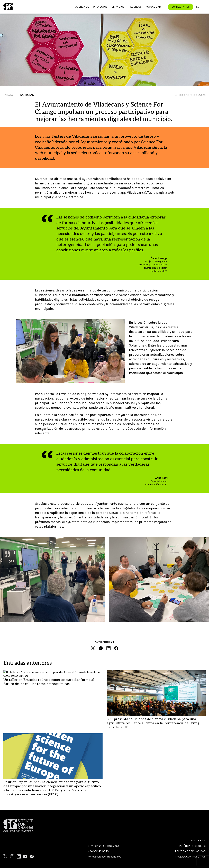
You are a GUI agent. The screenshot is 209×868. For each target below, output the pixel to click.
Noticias (27, 95)
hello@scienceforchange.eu (105, 857)
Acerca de (82, 7)
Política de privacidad (190, 851)
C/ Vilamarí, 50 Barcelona (103, 846)
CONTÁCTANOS (181, 7)
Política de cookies (192, 846)
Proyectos (100, 7)
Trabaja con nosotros (190, 857)
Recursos (135, 7)
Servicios (118, 7)
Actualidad (153, 7)
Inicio (8, 95)
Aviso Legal (198, 840)
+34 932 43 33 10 (98, 851)
